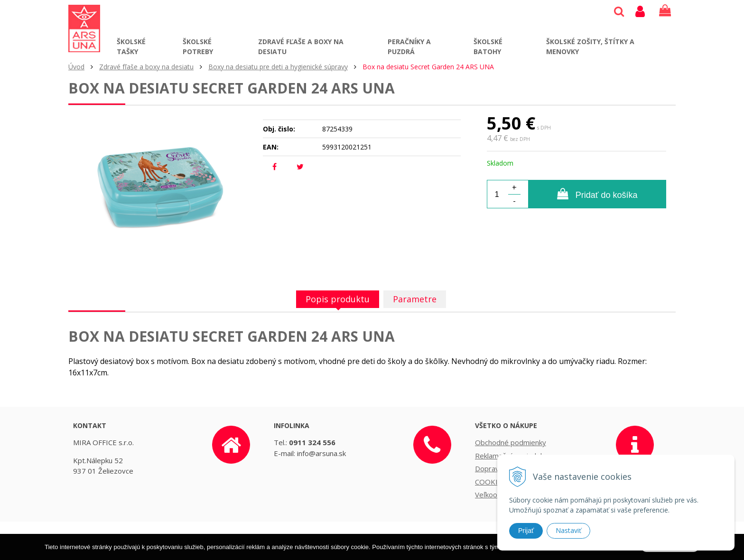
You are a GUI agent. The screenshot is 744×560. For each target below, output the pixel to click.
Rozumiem (670, 553)
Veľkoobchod (496, 495)
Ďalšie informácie (555, 553)
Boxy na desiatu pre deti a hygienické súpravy (278, 67)
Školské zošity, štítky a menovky (590, 47)
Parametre (415, 299)
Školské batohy (488, 47)
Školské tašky (131, 47)
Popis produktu (338, 299)
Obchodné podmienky (511, 442)
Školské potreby (198, 47)
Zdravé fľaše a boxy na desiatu (301, 47)
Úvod (76, 67)
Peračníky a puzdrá (409, 47)
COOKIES (490, 482)
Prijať (526, 531)
